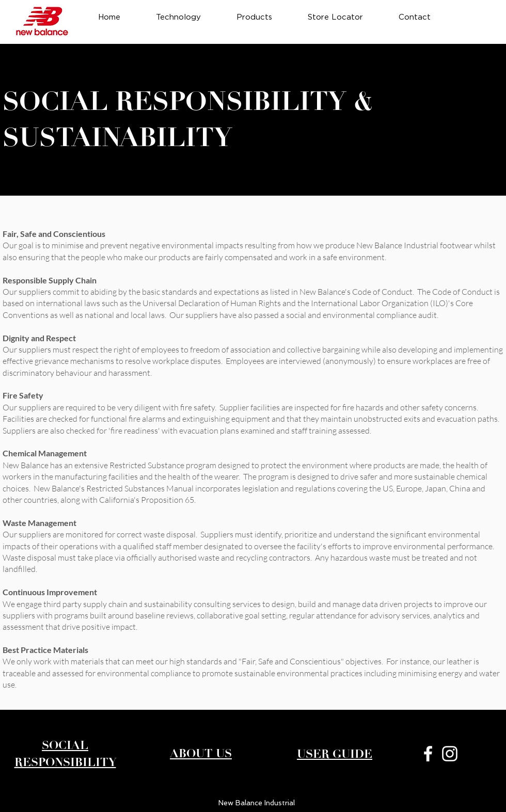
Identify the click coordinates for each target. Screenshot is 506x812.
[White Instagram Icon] (450, 754)
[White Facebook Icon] (428, 754)
